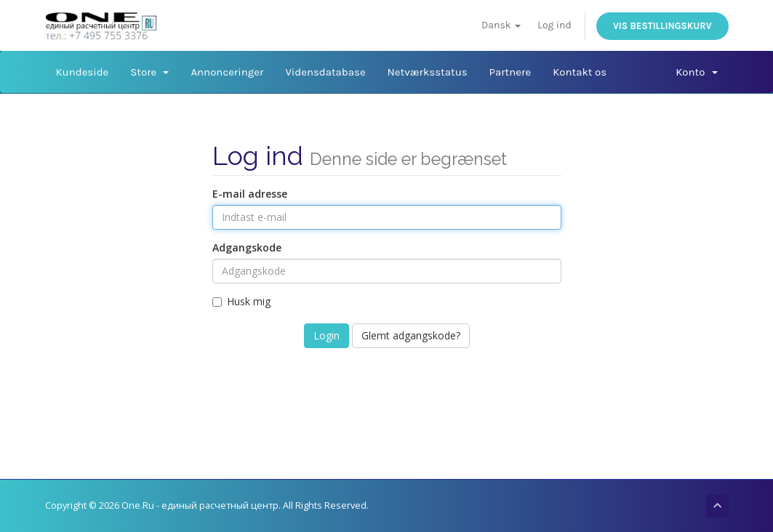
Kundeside (83, 72)
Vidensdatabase (325, 72)
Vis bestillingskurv (662, 26)
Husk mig (241, 301)
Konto (696, 72)
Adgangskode (247, 247)
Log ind (554, 25)
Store (149, 72)
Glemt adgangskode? (411, 335)
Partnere (510, 72)
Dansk (501, 25)
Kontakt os (580, 72)
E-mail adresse (250, 194)
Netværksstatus (428, 72)
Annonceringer (227, 72)
